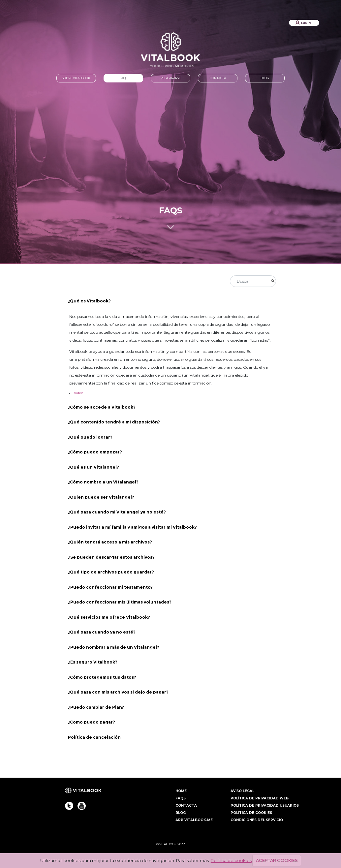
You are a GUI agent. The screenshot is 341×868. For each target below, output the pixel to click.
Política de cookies (231, 860)
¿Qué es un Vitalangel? (93, 467)
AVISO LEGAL (242, 791)
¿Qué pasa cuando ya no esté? (102, 632)
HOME (181, 791)
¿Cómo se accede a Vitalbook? (102, 407)
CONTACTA (218, 78)
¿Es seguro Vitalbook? (93, 662)
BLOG (265, 78)
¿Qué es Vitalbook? (89, 301)
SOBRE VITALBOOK (76, 78)
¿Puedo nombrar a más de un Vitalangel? (114, 647)
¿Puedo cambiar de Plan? (96, 707)
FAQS (123, 78)
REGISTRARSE (171, 78)
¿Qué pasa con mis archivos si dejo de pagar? (118, 692)
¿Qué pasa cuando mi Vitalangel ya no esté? (117, 512)
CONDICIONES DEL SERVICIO (257, 820)
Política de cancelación (94, 737)
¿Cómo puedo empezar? (95, 452)
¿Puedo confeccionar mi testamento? (110, 587)
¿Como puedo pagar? (92, 722)
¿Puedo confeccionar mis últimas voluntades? (120, 602)
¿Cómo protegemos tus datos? (102, 677)
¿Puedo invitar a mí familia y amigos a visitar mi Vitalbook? (132, 527)
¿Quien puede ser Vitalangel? (101, 497)
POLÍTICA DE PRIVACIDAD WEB (260, 798)
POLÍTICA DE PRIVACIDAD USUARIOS (265, 806)
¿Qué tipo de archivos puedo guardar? (111, 572)
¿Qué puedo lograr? (90, 437)
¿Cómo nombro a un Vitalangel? (104, 482)
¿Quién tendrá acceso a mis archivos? (110, 542)
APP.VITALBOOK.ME (194, 820)
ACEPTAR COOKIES (277, 860)
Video (78, 393)
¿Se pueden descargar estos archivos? (111, 557)
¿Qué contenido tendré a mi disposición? (114, 422)
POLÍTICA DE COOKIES (251, 813)
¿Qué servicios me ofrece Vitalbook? (109, 617)
